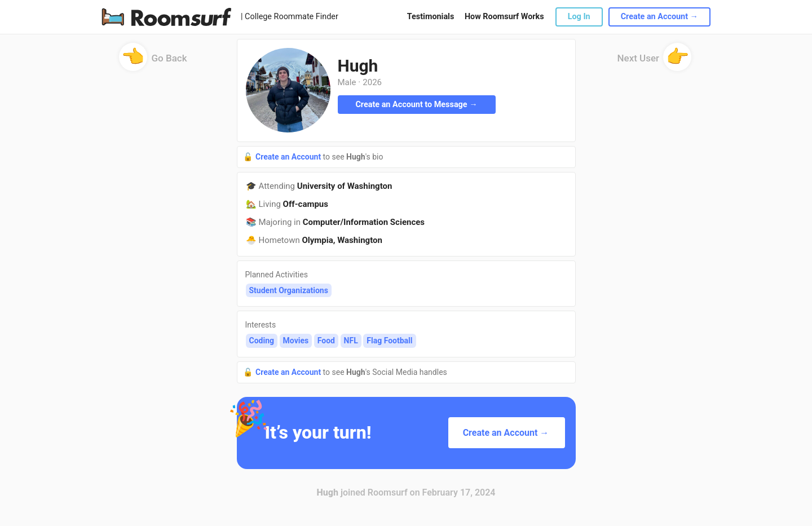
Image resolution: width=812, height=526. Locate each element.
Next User (655, 62)
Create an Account (289, 157)
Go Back (153, 62)
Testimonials (431, 17)
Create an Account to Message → (416, 105)
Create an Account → (659, 17)
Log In (579, 17)
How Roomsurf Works (504, 17)
